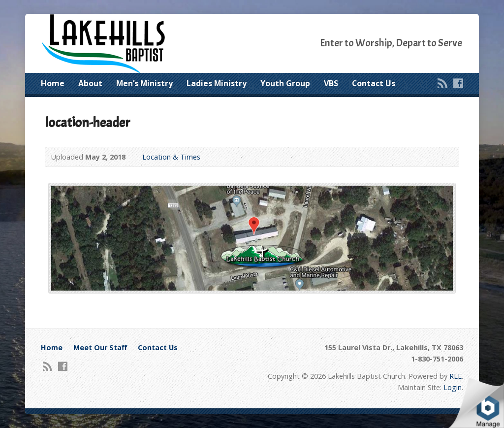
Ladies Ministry (217, 83)
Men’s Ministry (144, 83)
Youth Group (285, 83)
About (90, 83)
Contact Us (374, 83)
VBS (331, 83)
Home (53, 83)
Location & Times (171, 157)
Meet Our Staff (100, 347)
